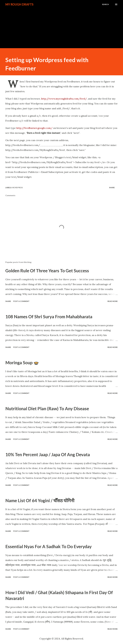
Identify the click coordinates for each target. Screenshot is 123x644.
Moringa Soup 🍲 (22, 363)
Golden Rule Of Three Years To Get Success (47, 271)
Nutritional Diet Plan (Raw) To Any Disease (47, 409)
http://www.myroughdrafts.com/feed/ (64, 99)
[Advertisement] (61, 26)
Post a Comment (21, 301)
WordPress (18, 188)
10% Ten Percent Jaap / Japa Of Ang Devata (48, 454)
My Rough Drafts (19, 4)
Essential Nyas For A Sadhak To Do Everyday (49, 546)
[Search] (105, 4)
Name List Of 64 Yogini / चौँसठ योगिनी (40, 500)
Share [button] (112, 188)
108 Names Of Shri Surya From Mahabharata (49, 317)
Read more (113, 301)
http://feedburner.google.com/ (34, 128)
